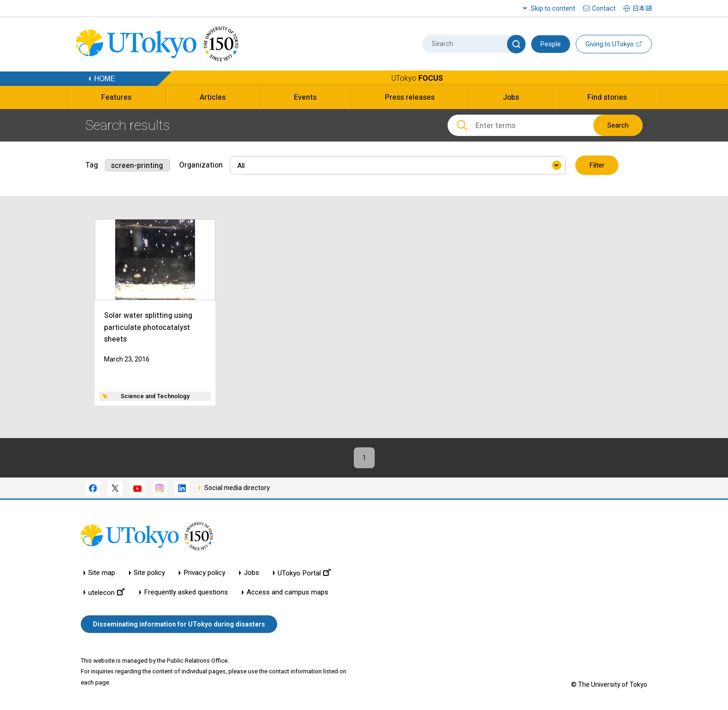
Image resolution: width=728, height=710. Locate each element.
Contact (604, 8)
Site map (102, 573)
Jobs (251, 573)
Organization (201, 165)
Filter (597, 165)
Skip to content (553, 8)
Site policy (149, 573)
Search (618, 125)
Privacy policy (204, 573)
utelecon (106, 592)
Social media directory (237, 488)
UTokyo (417, 78)
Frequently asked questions (186, 592)
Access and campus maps (287, 592)
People (551, 44)
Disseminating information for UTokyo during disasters (179, 624)
